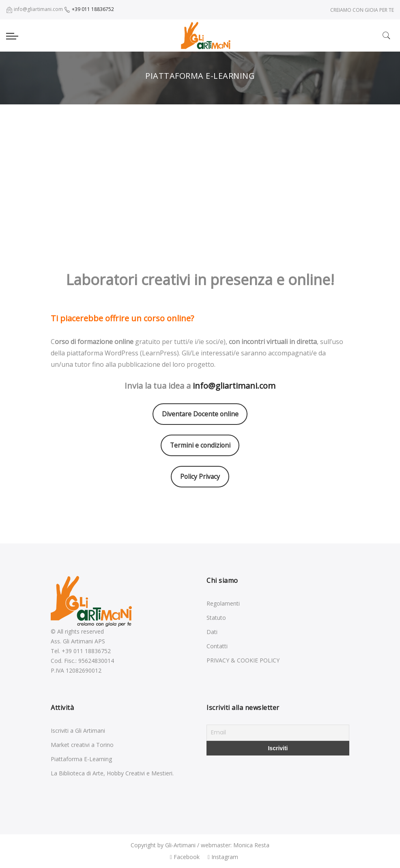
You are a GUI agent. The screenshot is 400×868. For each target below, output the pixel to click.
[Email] (278, 733)
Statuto (216, 618)
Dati (212, 632)
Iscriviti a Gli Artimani (78, 731)
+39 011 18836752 (89, 9)
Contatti (217, 646)
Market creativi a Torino (82, 745)
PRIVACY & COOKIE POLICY (243, 660)
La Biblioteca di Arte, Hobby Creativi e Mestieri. (112, 773)
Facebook (185, 857)
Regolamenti (223, 603)
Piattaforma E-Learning (81, 759)
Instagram (223, 857)
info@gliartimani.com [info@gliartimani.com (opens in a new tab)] (234, 386)
